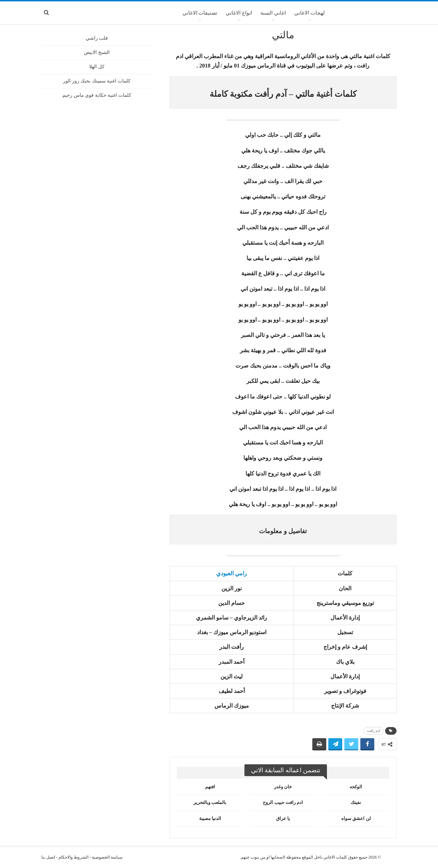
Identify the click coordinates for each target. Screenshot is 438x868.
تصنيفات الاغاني (200, 13)
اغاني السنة (273, 13)
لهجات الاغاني (310, 13)
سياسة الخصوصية (107, 857)
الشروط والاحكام (73, 857)
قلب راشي (97, 38)
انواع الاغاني (239, 13)
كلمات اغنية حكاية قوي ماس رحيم (97, 95)
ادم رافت (374, 731)
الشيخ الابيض (97, 52)
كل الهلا (97, 67)
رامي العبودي (232, 573)
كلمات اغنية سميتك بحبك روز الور (97, 81)
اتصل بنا (48, 857)
